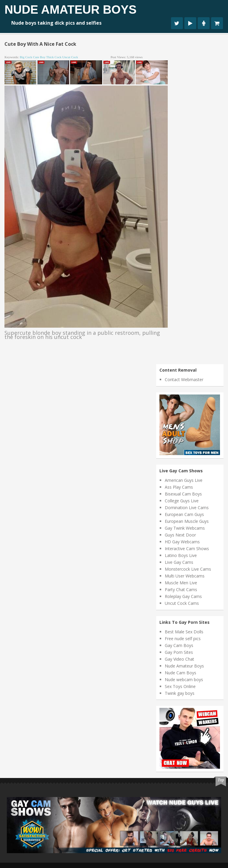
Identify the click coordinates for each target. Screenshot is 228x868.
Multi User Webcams (185, 576)
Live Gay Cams (179, 562)
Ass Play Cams (179, 487)
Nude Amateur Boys (70, 10)
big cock (26, 57)
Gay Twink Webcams (185, 528)
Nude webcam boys (184, 680)
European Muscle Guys (187, 521)
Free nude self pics (183, 639)
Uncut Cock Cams (182, 603)
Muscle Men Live (181, 583)
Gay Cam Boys (179, 645)
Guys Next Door (180, 535)
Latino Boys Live (181, 555)
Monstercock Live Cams (188, 569)
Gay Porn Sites (179, 652)
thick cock (54, 57)
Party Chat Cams (181, 590)
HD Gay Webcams (182, 542)
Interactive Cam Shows (187, 549)
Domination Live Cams (187, 508)
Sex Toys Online (180, 686)
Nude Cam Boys (180, 673)
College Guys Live (182, 501)
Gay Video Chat (179, 659)
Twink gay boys (180, 693)
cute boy (39, 57)
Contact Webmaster (184, 379)
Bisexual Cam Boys (183, 494)
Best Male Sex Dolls (184, 632)
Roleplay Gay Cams (183, 596)
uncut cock (70, 57)
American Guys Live (184, 480)
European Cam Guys (184, 514)
